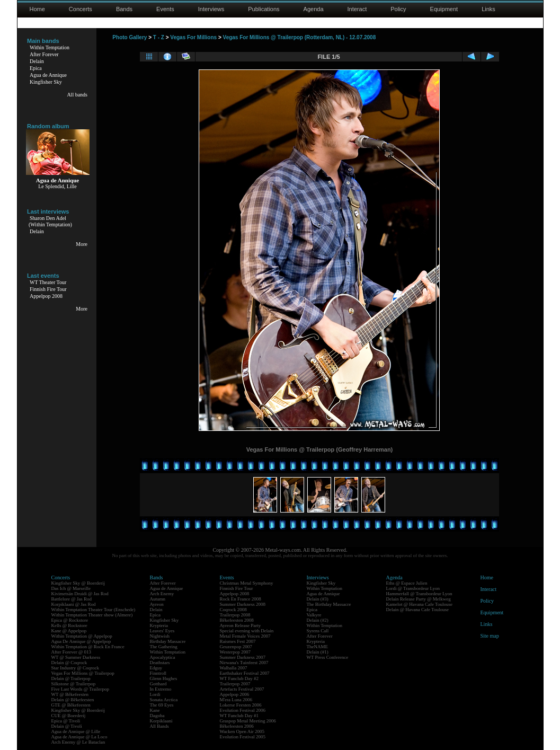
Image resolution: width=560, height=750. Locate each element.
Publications (264, 9)
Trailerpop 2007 (235, 684)
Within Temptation (50, 47)
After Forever (44, 54)
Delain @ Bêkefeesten (73, 700)
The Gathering (164, 647)
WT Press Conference (328, 657)
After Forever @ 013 (72, 652)
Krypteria (159, 625)
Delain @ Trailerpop (71, 678)
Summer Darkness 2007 (243, 657)
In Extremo (161, 689)
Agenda (314, 9)
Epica (36, 68)
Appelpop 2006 (235, 694)
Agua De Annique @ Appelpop (81, 641)
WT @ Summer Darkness (76, 657)
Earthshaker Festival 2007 (245, 673)
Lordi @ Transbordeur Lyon (413, 588)
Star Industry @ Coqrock (75, 668)
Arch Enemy (162, 594)
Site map (490, 636)
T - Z (159, 37)
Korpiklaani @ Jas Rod (74, 604)
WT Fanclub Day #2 (239, 678)
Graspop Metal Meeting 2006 (248, 721)
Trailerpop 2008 (235, 615)
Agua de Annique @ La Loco (79, 737)
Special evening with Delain (247, 631)
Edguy (156, 668)
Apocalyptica (163, 657)
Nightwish (160, 636)
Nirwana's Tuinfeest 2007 (244, 663)
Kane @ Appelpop (69, 631)
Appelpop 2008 (46, 296)
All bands (77, 95)
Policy (398, 9)
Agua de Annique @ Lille (76, 731)
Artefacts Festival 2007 (242, 689)
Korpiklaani (161, 721)
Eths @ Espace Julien (407, 583)
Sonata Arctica (164, 700)
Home (37, 9)
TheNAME (318, 647)
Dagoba (157, 716)
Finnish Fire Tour (48, 289)
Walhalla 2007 (234, 668)
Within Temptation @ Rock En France (88, 647)
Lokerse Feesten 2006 (241, 705)
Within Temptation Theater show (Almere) (92, 615)
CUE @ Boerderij (69, 716)
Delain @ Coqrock (69, 663)
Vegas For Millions (193, 37)
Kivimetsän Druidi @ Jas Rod (80, 594)
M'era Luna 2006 (236, 700)
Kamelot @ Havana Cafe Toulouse (419, 604)
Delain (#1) (318, 652)
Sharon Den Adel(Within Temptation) (50, 221)
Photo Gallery (130, 37)
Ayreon (157, 604)
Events (165, 9)
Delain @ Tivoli (67, 726)
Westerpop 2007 (235, 652)
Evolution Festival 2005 (243, 737)
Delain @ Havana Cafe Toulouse (417, 610)
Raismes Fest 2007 (238, 641)
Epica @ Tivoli (66, 721)
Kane (155, 710)
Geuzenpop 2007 (236, 647)
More (82, 244)
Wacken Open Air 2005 (242, 731)
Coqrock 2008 (233, 610)
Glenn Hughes (164, 678)
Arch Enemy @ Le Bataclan (78, 742)
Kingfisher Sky (46, 82)
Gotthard (158, 684)
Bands (124, 9)
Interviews (211, 9)
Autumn (158, 599)
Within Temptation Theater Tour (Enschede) (94, 610)
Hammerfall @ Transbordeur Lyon (419, 594)
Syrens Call (318, 631)
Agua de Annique (48, 75)
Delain (37, 61)
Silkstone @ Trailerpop (74, 684)
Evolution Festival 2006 (243, 710)
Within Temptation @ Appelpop (82, 636)
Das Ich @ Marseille (71, 588)
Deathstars (160, 663)
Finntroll (158, 673)
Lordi (155, 694)
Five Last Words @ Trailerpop (80, 689)
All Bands (159, 726)
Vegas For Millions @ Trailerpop (83, 673)
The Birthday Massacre (329, 604)
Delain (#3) (318, 599)
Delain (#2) (318, 620)
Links (488, 9)
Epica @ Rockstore (70, 620)
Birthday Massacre (168, 641)
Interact (357, 9)
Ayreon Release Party (241, 625)
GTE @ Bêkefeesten (71, 705)
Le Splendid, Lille (57, 186)
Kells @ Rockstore (69, 625)
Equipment (444, 9)
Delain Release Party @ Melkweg (419, 599)
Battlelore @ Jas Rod (72, 599)
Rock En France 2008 (241, 599)
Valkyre (314, 615)
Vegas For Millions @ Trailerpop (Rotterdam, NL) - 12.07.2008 (300, 37)
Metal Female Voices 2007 (245, 636)
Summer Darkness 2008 (243, 604)
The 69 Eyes (162, 705)
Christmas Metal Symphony (247, 583)
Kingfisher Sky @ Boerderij (78, 583)
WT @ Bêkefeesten (70, 694)
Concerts (81, 9)
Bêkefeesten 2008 (237, 620)
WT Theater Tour (48, 282)
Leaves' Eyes (162, 631)
